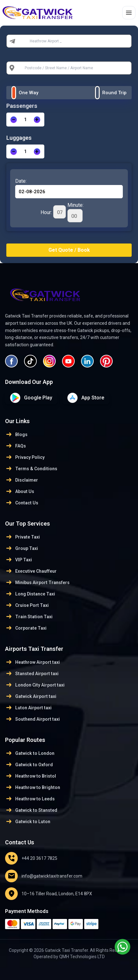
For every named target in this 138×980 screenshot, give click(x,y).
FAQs (16, 446)
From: (25, 41)
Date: (21, 181)
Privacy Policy (25, 457)
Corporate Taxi (26, 628)
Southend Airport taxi (32, 719)
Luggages (19, 138)
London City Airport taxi (35, 685)
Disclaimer (22, 480)
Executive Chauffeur (31, 571)
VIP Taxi (19, 560)
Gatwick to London (30, 753)
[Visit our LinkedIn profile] (87, 361)
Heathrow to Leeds (30, 799)
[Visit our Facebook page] (11, 361)
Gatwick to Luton (28, 822)
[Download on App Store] (86, 398)
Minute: (75, 212)
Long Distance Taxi (30, 594)
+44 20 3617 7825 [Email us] (31, 858)
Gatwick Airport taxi (31, 696)
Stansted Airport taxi (32, 674)
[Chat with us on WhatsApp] (122, 947)
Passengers (22, 106)
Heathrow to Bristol (31, 776)
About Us (20, 491)
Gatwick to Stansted (31, 810)
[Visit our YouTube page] (68, 361)
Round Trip (114, 93)
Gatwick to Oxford (29, 765)
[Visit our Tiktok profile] (30, 361)
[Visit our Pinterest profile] (106, 361)
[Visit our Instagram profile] (49, 361)
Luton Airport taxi (28, 708)
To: (22, 68)
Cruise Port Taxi (27, 605)
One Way (28, 93)
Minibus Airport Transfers (37, 582)
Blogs (16, 435)
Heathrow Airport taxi (32, 662)
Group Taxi (22, 548)
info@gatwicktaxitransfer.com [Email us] (44, 876)
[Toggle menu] (129, 13)
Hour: (53, 212)
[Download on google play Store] (31, 398)
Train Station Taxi (29, 617)
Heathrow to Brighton (33, 787)
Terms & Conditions (31, 469)
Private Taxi (22, 537)
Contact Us (22, 503)
